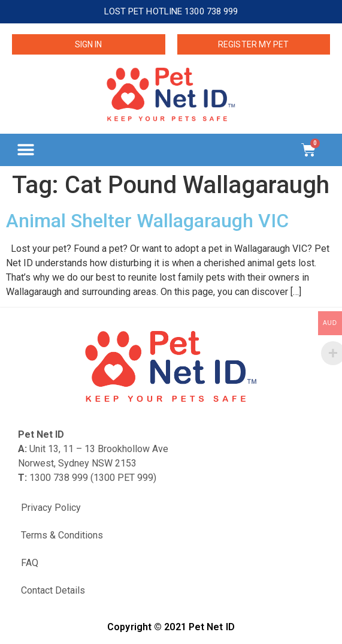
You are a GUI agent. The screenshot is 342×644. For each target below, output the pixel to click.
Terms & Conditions (62, 535)
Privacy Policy (51, 508)
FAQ (30, 563)
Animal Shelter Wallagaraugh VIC (147, 221)
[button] (25, 150)
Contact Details (53, 590)
